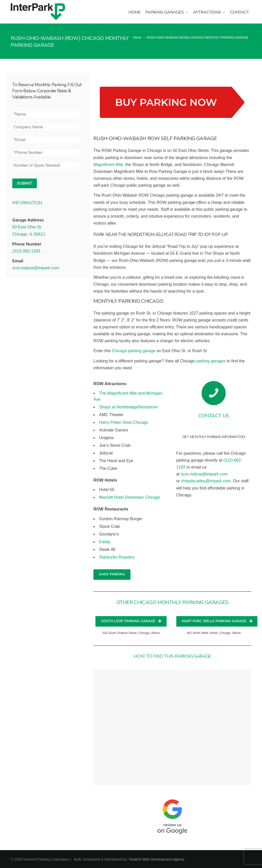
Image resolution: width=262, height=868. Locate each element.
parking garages (211, 361)
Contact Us (214, 416)
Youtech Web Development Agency (156, 859)
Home (135, 12)
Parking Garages (167, 12)
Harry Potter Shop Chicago (123, 422)
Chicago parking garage (134, 351)
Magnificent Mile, (109, 165)
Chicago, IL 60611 (29, 234)
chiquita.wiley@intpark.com (206, 481)
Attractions (209, 12)
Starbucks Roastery (117, 557)
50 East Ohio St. (27, 227)
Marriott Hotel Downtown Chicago (129, 497)
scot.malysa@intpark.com (36, 268)
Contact (240, 12)
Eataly (105, 542)
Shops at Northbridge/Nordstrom (128, 407)
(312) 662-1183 (26, 251)
